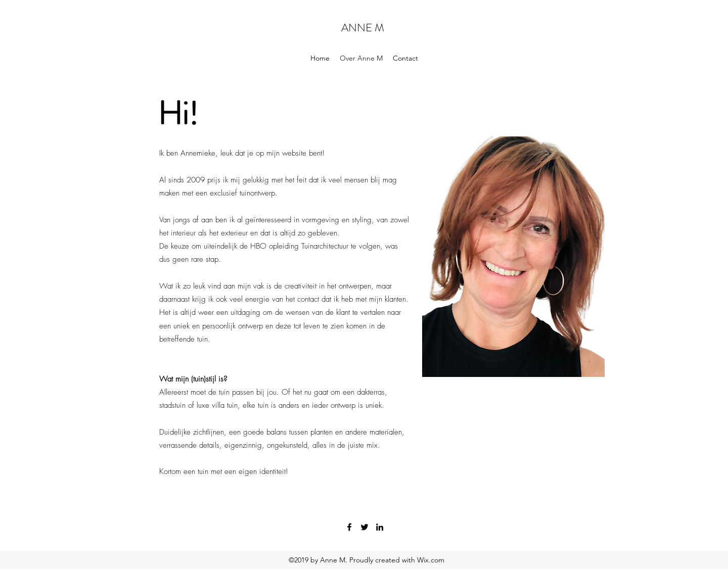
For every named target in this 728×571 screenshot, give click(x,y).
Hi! (178, 113)
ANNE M (363, 28)
